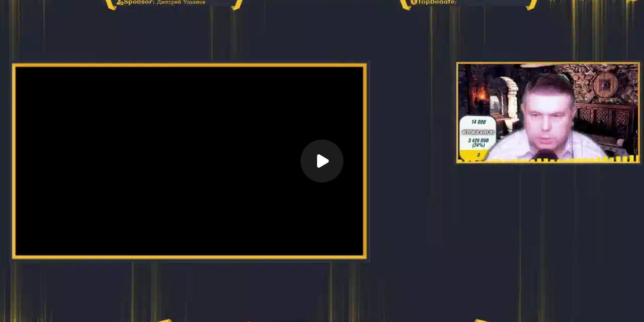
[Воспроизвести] (322, 161)
